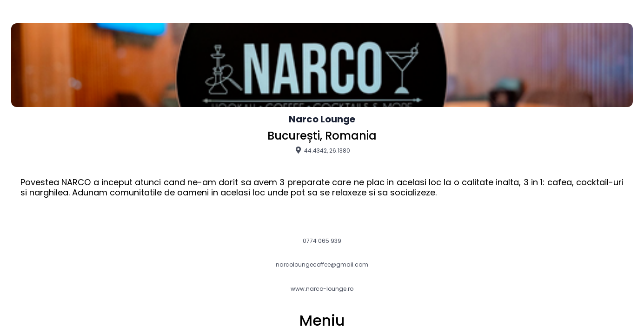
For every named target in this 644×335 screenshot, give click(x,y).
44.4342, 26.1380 (322, 150)
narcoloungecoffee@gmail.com (322, 265)
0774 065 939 (322, 241)
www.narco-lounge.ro (322, 289)
